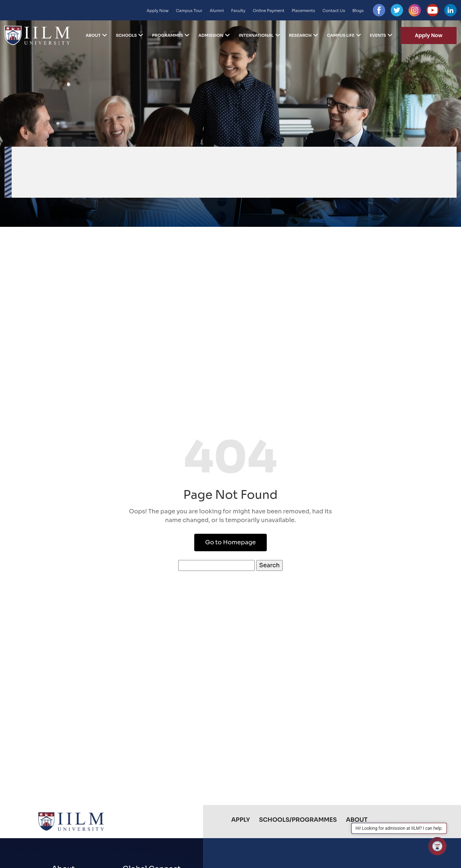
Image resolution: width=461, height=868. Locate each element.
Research (300, 35)
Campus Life (341, 35)
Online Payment (268, 11)
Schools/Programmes (298, 820)
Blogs (358, 11)
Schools (126, 35)
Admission (211, 35)
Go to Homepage (230, 542)
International (256, 35)
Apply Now (157, 11)
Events (378, 35)
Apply (241, 820)
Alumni (217, 11)
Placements (303, 11)
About (93, 35)
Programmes (167, 35)
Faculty (238, 11)
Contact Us (334, 11)
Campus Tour (189, 11)
